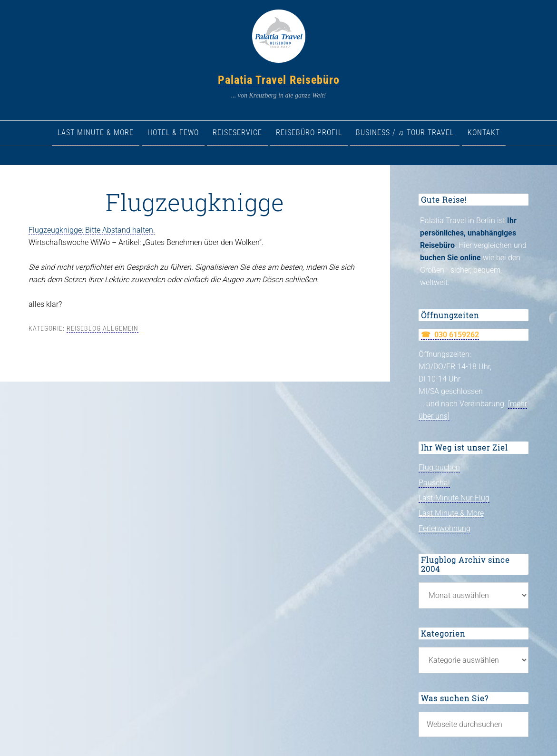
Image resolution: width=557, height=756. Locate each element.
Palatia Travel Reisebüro (279, 80)
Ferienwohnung (445, 528)
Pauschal (434, 483)
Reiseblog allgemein (103, 328)
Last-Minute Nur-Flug (454, 498)
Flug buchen (439, 467)
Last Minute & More (451, 513)
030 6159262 (457, 335)
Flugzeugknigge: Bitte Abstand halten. (92, 230)
